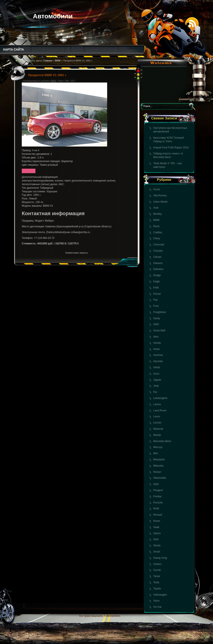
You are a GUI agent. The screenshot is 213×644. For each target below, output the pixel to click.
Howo (157, 349)
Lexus (157, 416)
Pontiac (158, 496)
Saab (156, 527)
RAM (156, 509)
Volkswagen (160, 595)
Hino (156, 337)
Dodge (157, 275)
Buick (156, 226)
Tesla (156, 582)
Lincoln (157, 423)
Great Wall (159, 331)
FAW (156, 288)
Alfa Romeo (160, 196)
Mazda (157, 435)
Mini (156, 453)
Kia (155, 392)
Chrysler (158, 251)
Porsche (158, 503)
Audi (156, 208)
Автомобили (53, 16)
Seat (156, 539)
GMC (156, 324)
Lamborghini (160, 398)
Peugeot (158, 490)
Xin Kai (157, 607)
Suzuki (157, 570)
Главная (48, 61)
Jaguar (157, 380)
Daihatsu (158, 269)
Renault (158, 515)
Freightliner (160, 312)
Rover (157, 521)
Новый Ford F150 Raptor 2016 (171, 148)
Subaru (157, 564)
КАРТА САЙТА (14, 49)
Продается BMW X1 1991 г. (47, 75)
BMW (156, 220)
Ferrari (157, 294)
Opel (156, 484)
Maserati (158, 429)
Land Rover (160, 410)
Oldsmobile (160, 478)
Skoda (157, 545)
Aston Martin (160, 202)
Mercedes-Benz (162, 441)
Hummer (158, 355)
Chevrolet (159, 245)
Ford (156, 306)
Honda (157, 343)
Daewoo (158, 263)
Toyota (157, 589)
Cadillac (158, 232)
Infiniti (157, 367)
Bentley (158, 214)
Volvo (156, 601)
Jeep (156, 386)
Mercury (158, 447)
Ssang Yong (160, 558)
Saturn (157, 533)
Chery (157, 238)
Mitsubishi (159, 460)
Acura (157, 189)
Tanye (157, 576)
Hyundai (158, 361)
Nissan (157, 472)
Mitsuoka (158, 466)
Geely (157, 318)
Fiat (155, 300)
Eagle (157, 281)
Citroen (157, 257)
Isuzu (156, 374)
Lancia (157, 404)
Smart (157, 552)
